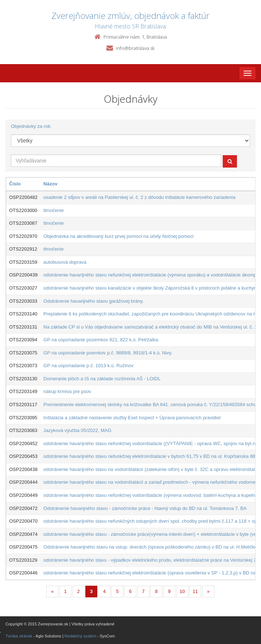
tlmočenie (54, 210)
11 (195, 591)
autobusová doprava (65, 262)
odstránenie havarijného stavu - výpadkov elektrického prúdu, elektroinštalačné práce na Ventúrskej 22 (151, 560)
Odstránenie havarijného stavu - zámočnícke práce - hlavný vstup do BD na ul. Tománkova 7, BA (145, 508)
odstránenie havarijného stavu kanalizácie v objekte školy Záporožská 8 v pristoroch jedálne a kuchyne (151, 288)
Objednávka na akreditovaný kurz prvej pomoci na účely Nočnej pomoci (118, 236)
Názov (50, 184)
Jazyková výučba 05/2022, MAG (77, 430)
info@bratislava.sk (135, 48)
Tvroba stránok (19, 636)
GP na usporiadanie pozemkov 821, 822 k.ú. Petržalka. (101, 340)
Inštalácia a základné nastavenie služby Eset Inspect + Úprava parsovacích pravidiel (132, 418)
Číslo (15, 184)
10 (182, 591)
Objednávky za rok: (31, 126)
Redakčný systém (80, 636)
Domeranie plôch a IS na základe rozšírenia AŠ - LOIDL (102, 379)
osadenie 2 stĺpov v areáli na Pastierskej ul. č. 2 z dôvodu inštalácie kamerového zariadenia (139, 197)
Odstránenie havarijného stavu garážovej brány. (94, 301)
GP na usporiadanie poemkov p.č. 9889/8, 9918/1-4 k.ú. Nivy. (108, 353)
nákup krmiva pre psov (67, 391)
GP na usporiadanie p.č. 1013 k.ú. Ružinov (88, 366)
